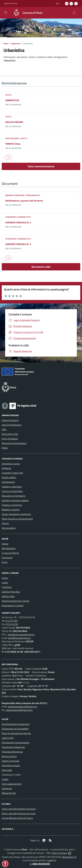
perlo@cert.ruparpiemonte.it (21, 634)
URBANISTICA (12, 100)
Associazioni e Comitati (13, 605)
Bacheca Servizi (9, 756)
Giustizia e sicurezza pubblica (15, 500)
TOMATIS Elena (13, 144)
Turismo (5, 523)
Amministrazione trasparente (23, 195)
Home (6, 43)
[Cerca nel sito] (74, 13)
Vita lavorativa (9, 528)
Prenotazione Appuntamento (16, 742)
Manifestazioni (9, 548)
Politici (5, 448)
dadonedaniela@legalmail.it (19, 710)
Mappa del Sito (9, 793)
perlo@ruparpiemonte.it (19, 638)
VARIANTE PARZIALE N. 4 (18, 222)
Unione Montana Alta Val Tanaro (17, 818)
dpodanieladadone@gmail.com (23, 707)
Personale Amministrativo (14, 443)
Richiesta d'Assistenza (12, 752)
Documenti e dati (41, 267)
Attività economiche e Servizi (16, 601)
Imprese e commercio (12, 505)
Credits (5, 779)
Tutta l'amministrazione (41, 166)
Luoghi (5, 582)
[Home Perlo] (27, 13)
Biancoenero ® (69, 857)
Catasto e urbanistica (12, 487)
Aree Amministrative (12, 425)
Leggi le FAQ (8, 738)
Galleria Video (8, 596)
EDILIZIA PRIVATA (14, 122)
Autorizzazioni (8, 482)
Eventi (5, 578)
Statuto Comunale (10, 761)
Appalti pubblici (9, 477)
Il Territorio (7, 587)
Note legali (7, 770)
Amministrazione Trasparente (16, 724)
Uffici (9, 95)
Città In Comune (59, 853)
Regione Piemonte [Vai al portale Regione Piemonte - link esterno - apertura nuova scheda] (11, 3)
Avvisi (5, 562)
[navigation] (6, 12)
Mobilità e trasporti (11, 510)
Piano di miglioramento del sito (16, 733)
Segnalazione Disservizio (13, 747)
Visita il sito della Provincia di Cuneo (19, 813)
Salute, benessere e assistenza (16, 514)
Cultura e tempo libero (12, 491)
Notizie (5, 544)
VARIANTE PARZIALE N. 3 (18, 244)
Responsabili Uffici (16, 138)
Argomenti (16, 43)
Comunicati (7, 558)
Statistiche (7, 788)
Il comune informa (10, 553)
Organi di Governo (10, 420)
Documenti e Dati (10, 434)
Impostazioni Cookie (11, 775)
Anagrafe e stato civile (12, 473)
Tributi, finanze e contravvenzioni (17, 519)
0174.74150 (11, 621)
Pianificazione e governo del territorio (24, 201)
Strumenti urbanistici (18, 217)
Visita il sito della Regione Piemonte (19, 809)
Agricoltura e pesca (11, 464)
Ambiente (6, 468)
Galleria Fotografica (11, 592)
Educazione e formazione (14, 496)
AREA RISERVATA (39, 864)
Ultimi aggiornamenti (12, 784)
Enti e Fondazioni (10, 439)
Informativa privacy (11, 765)
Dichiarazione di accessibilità (15, 729)
